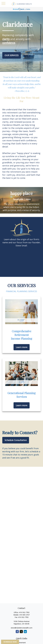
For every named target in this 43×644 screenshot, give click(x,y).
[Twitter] (21, 632)
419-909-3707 (24, 615)
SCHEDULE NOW (10, 642)
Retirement (22, 643)
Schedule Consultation (16, 440)
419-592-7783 (24, 612)
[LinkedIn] (25, 632)
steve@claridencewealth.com (22, 628)
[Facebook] (17, 632)
